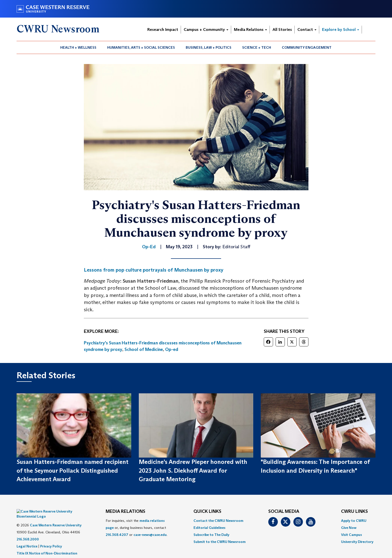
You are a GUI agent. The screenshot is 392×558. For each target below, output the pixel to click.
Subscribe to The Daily (211, 535)
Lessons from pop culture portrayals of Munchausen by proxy (154, 270)
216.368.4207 (117, 535)
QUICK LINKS (207, 512)
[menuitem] (78, 47)
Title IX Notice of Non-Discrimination (47, 546)
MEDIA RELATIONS (125, 512)
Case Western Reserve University (56, 518)
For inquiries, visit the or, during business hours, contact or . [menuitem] (137, 528)
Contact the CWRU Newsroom (218, 521)
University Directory (357, 542)
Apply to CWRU (354, 521)
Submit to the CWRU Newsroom (220, 542)
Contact (307, 29)
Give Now (349, 528)
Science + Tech (257, 47)
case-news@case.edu (150, 535)
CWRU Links (354, 512)
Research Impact (163, 29)
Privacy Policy (51, 539)
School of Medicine (144, 349)
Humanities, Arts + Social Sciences (141, 47)
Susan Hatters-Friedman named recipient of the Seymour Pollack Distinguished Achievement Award (73, 470)
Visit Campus (351, 535)
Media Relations (250, 29)
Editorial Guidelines (209, 528)
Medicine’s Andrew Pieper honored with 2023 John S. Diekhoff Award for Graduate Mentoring (193, 470)
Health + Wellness (78, 47)
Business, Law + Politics (209, 47)
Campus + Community (206, 29)
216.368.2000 (28, 532)
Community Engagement (307, 47)
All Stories (282, 29)
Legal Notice (27, 539)
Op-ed (172, 349)
